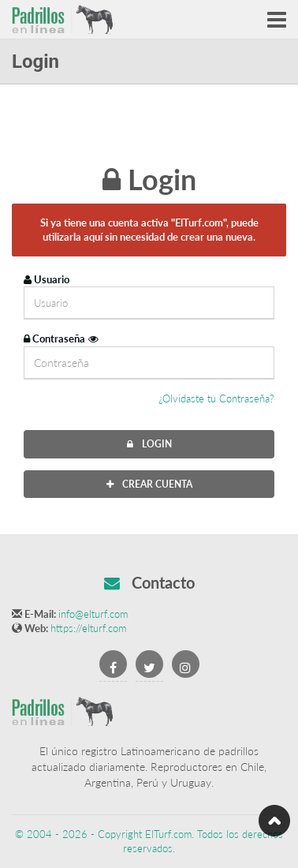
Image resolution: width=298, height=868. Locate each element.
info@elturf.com (93, 614)
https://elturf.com (88, 628)
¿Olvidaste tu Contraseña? (216, 398)
